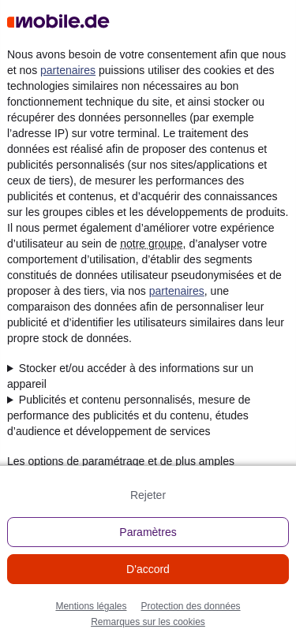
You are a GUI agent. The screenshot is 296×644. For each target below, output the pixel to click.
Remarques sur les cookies (148, 622)
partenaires (68, 70)
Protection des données (190, 606)
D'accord (148, 569)
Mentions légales (91, 606)
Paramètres (148, 532)
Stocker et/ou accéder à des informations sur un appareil (130, 376)
